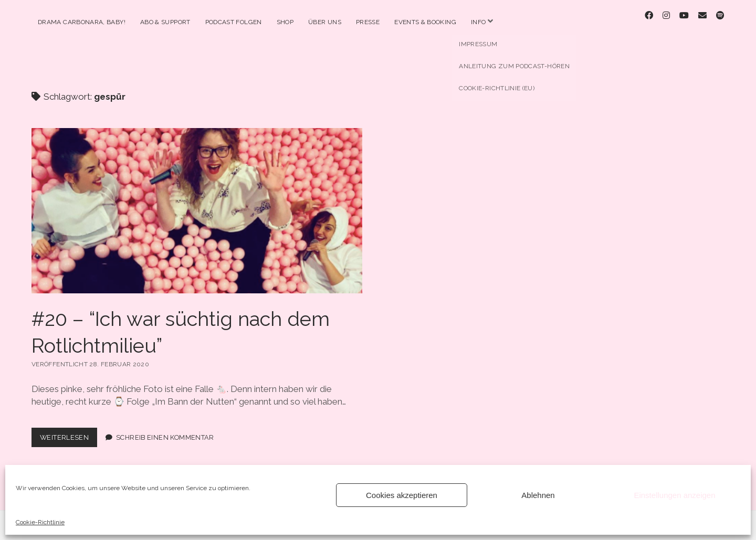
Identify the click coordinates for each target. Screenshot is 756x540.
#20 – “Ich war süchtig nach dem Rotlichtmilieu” (197, 202)
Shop (285, 22)
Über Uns (325, 22)
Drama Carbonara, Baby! (82, 22)
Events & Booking (425, 22)
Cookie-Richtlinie (40, 522)
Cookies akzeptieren (402, 495)
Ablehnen (538, 495)
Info (478, 22)
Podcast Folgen (234, 22)
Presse (368, 22)
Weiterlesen (69, 431)
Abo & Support (165, 22)
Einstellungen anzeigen (674, 495)
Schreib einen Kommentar (165, 428)
